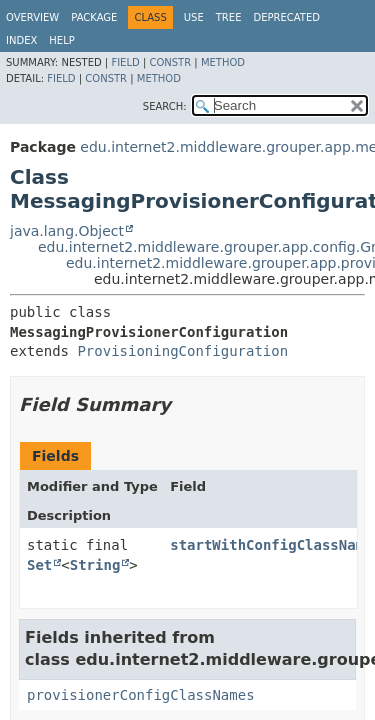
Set (39, 565)
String (95, 565)
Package (94, 17)
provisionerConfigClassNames (141, 695)
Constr (170, 62)
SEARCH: (165, 106)
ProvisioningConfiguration (182, 351)
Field (125, 62)
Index (21, 40)
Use (194, 17)
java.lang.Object (67, 231)
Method (223, 62)
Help (61, 40)
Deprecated (286, 17)
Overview (32, 17)
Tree (229, 17)
